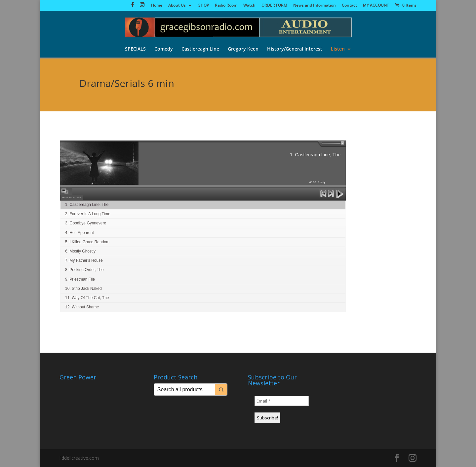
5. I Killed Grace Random (87, 242)
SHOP (204, 6)
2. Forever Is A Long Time (88, 214)
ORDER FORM (274, 6)
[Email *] (282, 401)
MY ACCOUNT (376, 6)
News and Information (315, 6)
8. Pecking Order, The (84, 270)
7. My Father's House (84, 260)
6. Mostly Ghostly (80, 251)
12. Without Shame (82, 307)
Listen (338, 49)
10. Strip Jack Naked (83, 289)
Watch (249, 6)
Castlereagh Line (200, 49)
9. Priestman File (80, 279)
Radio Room (226, 6)
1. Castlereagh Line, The (87, 205)
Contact (349, 6)
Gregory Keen (243, 49)
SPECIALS (135, 49)
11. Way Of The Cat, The (87, 298)
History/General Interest (295, 49)
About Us (177, 6)
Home (157, 6)
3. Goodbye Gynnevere (86, 223)
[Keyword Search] (184, 389)
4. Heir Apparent (79, 233)
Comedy (164, 49)
